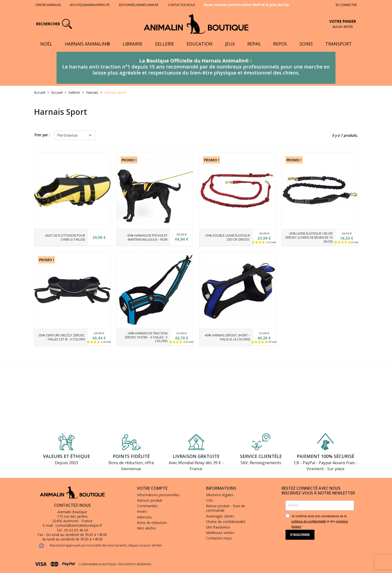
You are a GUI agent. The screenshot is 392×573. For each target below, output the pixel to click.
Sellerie (164, 44)
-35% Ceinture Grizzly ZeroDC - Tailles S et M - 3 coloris (61, 337)
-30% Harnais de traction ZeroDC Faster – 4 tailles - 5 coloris (146, 337)
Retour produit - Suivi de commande (225, 508)
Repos (280, 44)
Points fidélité (131, 456)
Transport (338, 44)
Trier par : (42, 135)
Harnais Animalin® (87, 44)
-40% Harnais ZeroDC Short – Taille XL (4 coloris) (227, 337)
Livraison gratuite (196, 456)
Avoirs (142, 511)
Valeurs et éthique (66, 456)
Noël (46, 44)
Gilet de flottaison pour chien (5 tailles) (65, 237)
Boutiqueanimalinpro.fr (90, 5)
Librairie (132, 44)
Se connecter (346, 5)
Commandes (147, 506)
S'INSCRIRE (300, 535)
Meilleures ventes (220, 533)
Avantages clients (220, 516)
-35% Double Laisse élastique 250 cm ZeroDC (227, 237)
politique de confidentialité (309, 521)
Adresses (144, 517)
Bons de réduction (152, 523)
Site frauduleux (218, 527)
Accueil (40, 92)
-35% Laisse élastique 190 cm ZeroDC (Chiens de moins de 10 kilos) (309, 237)
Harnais (92, 92)
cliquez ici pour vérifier (145, 545)
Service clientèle (261, 456)
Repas (254, 44)
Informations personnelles (158, 495)
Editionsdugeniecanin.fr (139, 5)
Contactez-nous (182, 5)
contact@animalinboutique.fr (79, 525)
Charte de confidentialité (226, 522)
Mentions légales (220, 495)
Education (199, 44)
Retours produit (150, 500)
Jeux (230, 44)
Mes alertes (146, 528)
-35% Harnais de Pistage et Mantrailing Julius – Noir (147, 237)
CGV (209, 500)
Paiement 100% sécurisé (325, 456)
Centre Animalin (48, 5)
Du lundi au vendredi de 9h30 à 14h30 (76, 535)
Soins (306, 44)
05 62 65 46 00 (76, 530)
